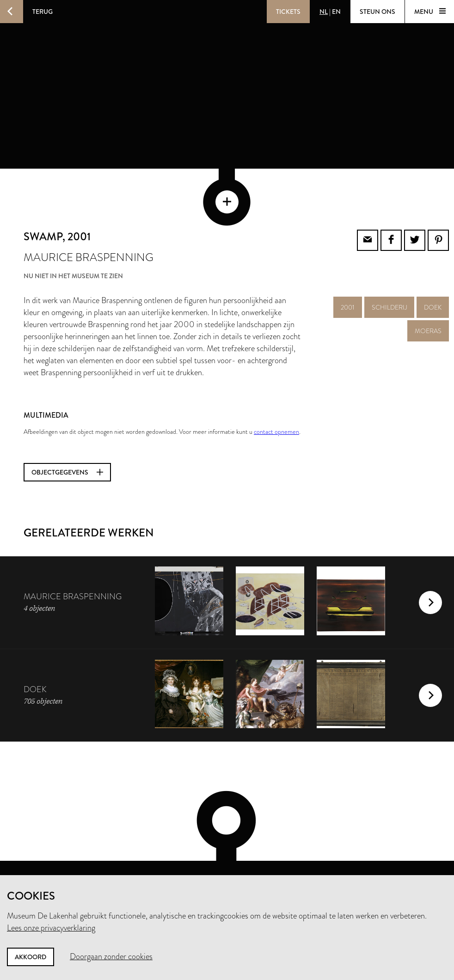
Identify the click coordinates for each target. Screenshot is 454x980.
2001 (348, 269)
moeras (428, 293)
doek (433, 269)
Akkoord (31, 957)
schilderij (389, 269)
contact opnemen (276, 394)
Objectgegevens (67, 434)
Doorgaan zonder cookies (111, 956)
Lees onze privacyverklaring (51, 928)
